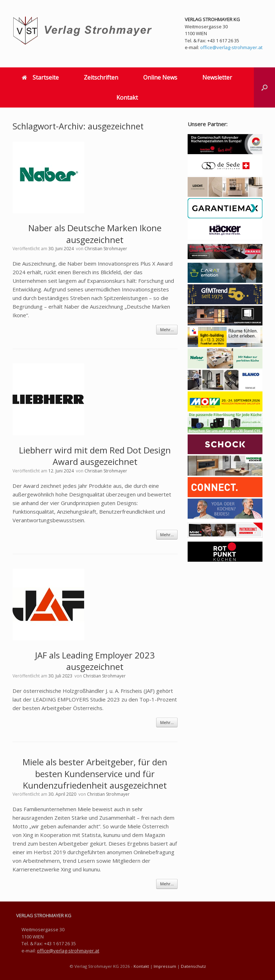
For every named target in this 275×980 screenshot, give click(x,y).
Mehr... (167, 330)
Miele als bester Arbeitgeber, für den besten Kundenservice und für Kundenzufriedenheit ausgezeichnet (95, 774)
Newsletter (217, 77)
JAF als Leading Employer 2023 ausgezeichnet (95, 661)
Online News (160, 77)
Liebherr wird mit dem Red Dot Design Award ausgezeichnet (95, 456)
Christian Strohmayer (106, 249)
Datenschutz (193, 966)
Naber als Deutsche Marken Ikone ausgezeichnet (95, 234)
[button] (264, 87)
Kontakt (127, 97)
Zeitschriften (101, 77)
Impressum (165, 966)
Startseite (40, 77)
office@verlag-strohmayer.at (231, 47)
